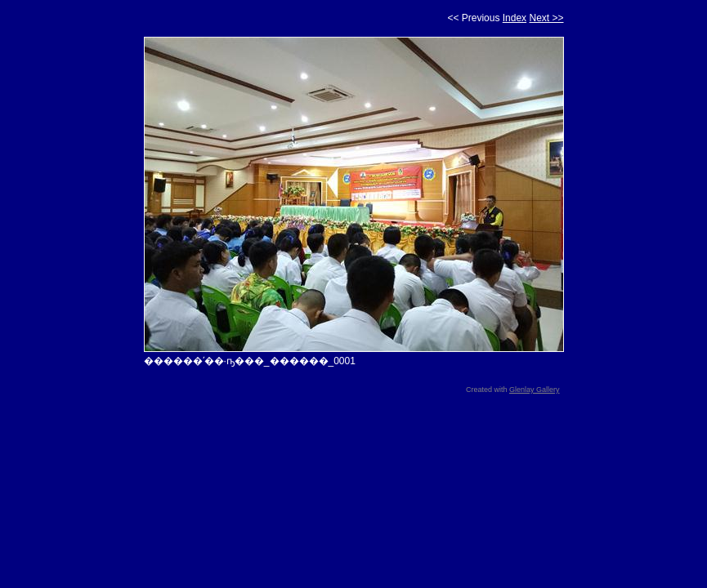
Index (515, 18)
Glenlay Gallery (535, 390)
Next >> (546, 18)
